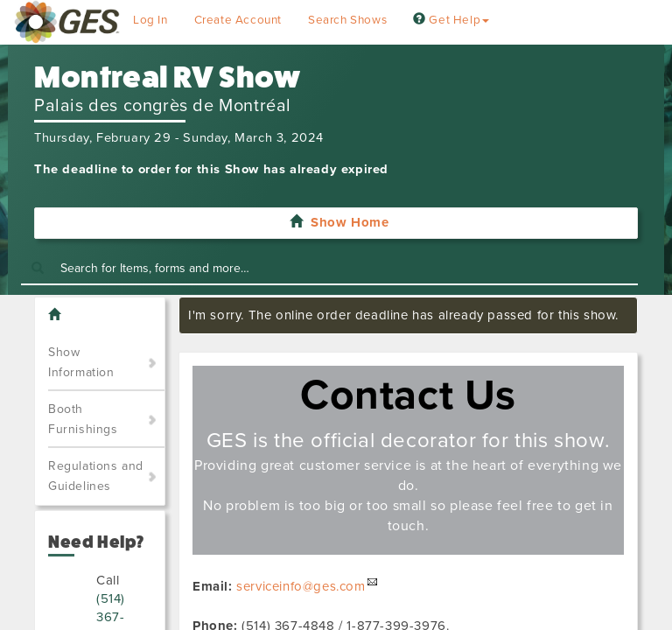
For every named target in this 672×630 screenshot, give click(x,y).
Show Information (81, 362)
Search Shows (347, 20)
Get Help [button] (451, 20)
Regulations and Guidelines (96, 476)
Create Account (238, 20)
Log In (150, 20)
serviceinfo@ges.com (301, 586)
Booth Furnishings (83, 419)
